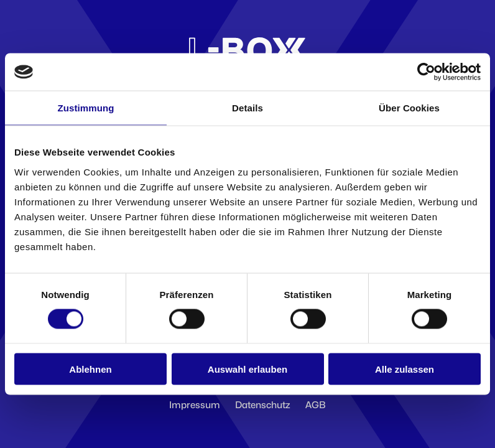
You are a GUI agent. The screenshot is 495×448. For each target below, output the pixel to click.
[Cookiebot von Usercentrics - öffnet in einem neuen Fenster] (426, 72)
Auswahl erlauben (247, 369)
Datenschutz (263, 405)
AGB (316, 405)
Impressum (195, 405)
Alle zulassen (405, 369)
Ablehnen (90, 369)
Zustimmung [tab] (86, 108)
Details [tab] (247, 108)
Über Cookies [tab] (409, 108)
